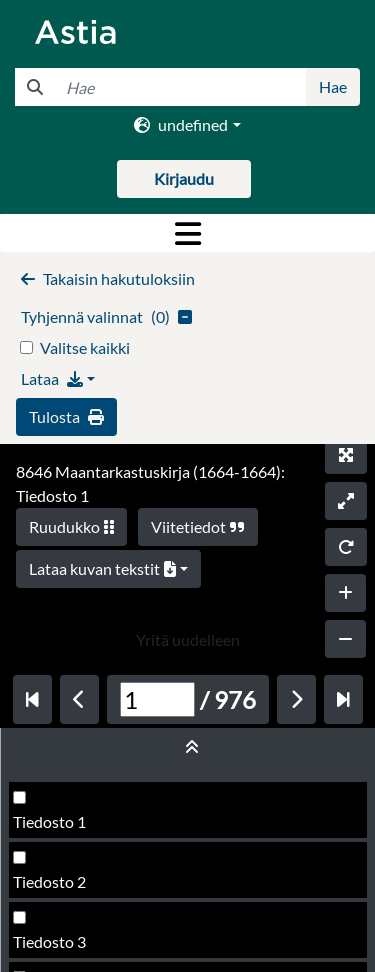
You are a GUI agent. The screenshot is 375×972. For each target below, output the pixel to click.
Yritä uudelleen (188, 639)
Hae (333, 86)
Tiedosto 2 (49, 881)
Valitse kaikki (85, 347)
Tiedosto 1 (49, 821)
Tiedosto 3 (49, 941)
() (106, 316)
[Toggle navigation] (187, 233)
